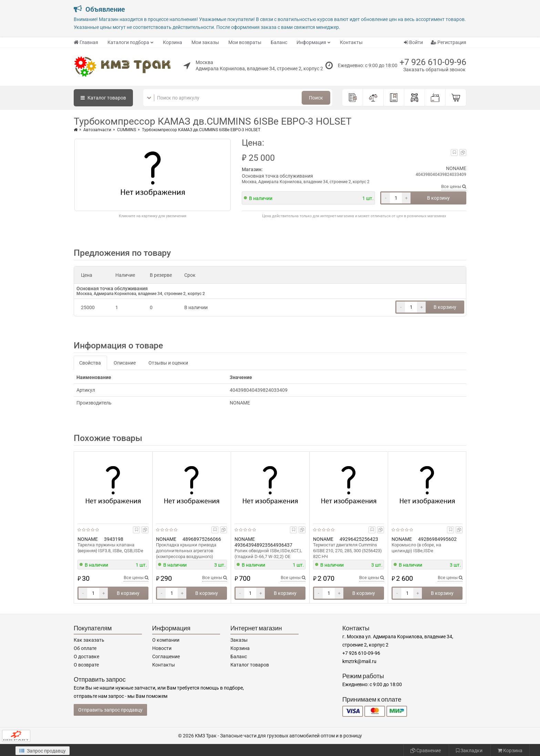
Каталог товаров (250, 665)
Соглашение (166, 657)
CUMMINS (127, 130)
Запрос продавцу (43, 751)
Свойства (90, 363)
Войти (413, 42)
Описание (125, 363)
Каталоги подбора (128, 42)
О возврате (86, 665)
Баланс (279, 42)
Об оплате (85, 648)
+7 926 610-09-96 (433, 62)
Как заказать (89, 640)
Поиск (316, 98)
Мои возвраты (245, 42)
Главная (86, 42)
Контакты (351, 42)
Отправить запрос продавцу (110, 710)
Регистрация (449, 42)
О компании (166, 640)
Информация (311, 42)
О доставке (86, 657)
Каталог (103, 98)
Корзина (173, 42)
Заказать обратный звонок (434, 70)
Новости (162, 648)
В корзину (438, 198)
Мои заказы (205, 42)
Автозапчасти (97, 130)
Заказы (239, 640)
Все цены (454, 186)
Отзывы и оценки (168, 363)
